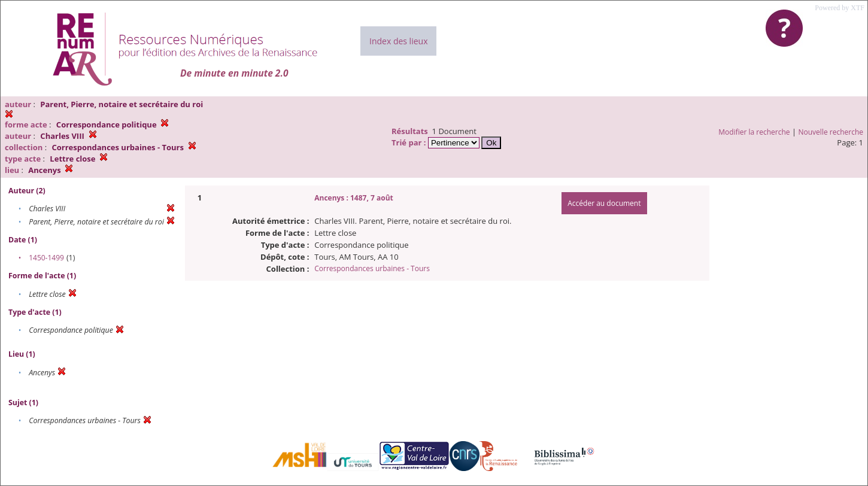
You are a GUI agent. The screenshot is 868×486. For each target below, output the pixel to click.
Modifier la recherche (754, 132)
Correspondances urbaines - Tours (372, 268)
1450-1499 (46, 258)
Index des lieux (398, 41)
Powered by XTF (840, 8)
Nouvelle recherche (831, 132)
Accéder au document (604, 203)
